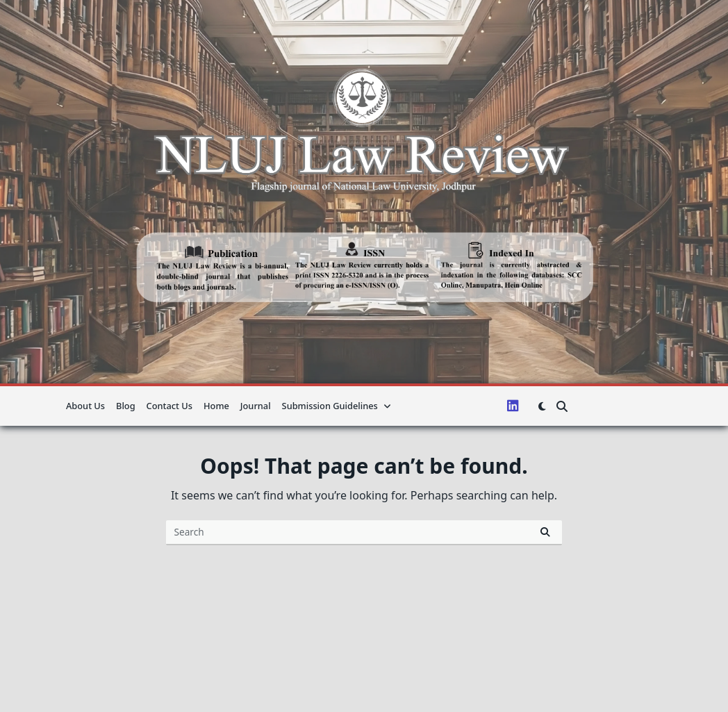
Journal (256, 406)
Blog (126, 406)
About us (85, 406)
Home (216, 406)
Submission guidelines (337, 406)
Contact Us (169, 406)
